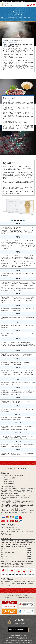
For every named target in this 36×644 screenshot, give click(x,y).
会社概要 (25, 595)
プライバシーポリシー (10, 597)
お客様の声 (18, 595)
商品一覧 (11, 595)
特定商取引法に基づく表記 (25, 597)
